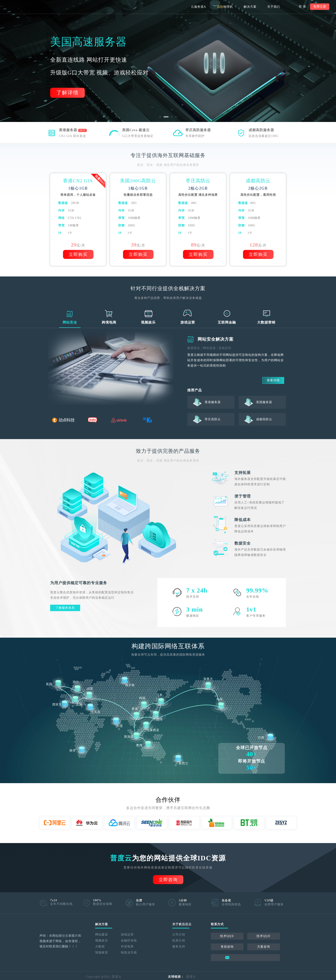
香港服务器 (213, 402)
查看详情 (273, 380)
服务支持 (179, 947)
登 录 (302, 7)
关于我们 (274, 7)
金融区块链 (129, 941)
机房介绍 (179, 941)
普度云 (191, 977)
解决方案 (250, 7)
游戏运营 (127, 935)
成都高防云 (264, 419)
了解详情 (67, 93)
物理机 (225, 7)
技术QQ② (264, 936)
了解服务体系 (65, 608)
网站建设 (102, 935)
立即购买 (78, 254)
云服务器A (199, 7)
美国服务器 (264, 402)
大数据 (100, 947)
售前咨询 (227, 947)
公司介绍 (179, 935)
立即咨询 (168, 880)
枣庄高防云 (213, 419)
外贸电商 (127, 947)
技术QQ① (227, 936)
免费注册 (320, 7)
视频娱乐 (102, 941)
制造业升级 (129, 953)
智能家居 (102, 953)
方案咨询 (264, 947)
